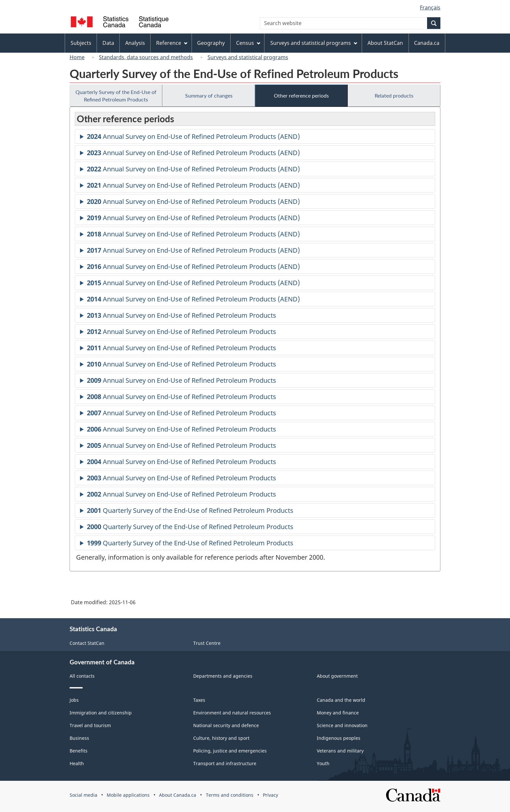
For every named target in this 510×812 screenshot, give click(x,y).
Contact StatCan (87, 643)
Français (430, 7)
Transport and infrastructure (225, 763)
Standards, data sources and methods (146, 57)
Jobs (74, 700)
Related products (394, 95)
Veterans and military (340, 751)
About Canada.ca (178, 795)
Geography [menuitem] (211, 43)
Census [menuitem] (248, 43)
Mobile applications (128, 795)
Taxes (199, 700)
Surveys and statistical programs (248, 57)
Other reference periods (301, 95)
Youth (323, 763)
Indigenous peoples (339, 738)
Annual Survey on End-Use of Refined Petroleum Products (181, 316)
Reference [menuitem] (172, 43)
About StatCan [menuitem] (385, 43)
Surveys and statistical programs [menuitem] (314, 43)
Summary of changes (209, 95)
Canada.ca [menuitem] (427, 43)
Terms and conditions (230, 795)
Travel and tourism (90, 725)
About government (337, 676)
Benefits (79, 751)
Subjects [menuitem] (81, 43)
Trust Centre (207, 643)
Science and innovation (342, 725)
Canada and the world (341, 700)
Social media (83, 795)
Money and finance (338, 713)
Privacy (270, 795)
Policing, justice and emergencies (230, 751)
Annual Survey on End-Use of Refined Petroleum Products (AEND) (193, 137)
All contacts (82, 676)
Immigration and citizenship (101, 713)
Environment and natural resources (232, 713)
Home (77, 57)
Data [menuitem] (108, 43)
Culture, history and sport (221, 738)
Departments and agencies (223, 676)
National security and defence (226, 725)
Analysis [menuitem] (135, 43)
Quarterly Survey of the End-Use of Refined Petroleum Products (116, 96)
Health (77, 763)
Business (79, 738)
